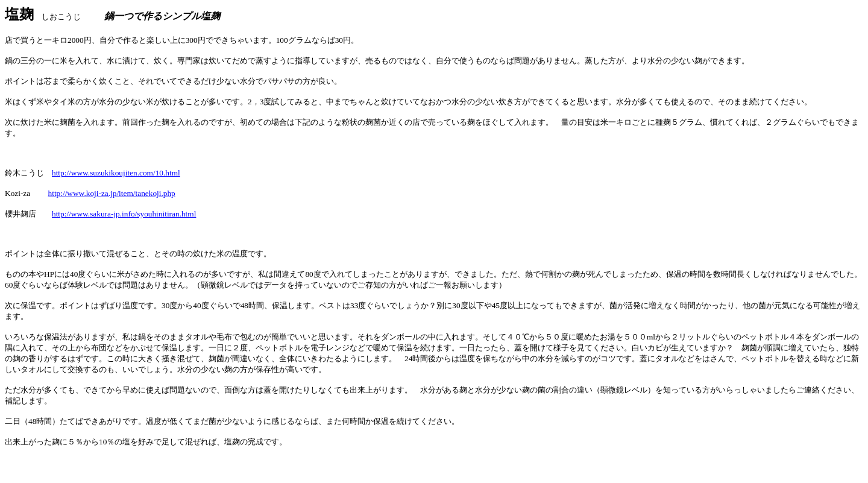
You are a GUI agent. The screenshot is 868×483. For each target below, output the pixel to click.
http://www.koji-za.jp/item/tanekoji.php (112, 193)
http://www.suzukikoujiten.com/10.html (116, 173)
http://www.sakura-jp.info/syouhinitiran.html (124, 214)
